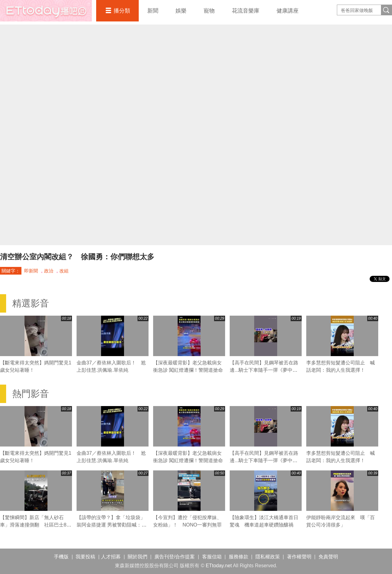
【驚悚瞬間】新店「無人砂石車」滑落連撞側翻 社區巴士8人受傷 (36, 525)
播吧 (46, 11)
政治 (49, 271)
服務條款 (239, 557)
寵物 (209, 11)
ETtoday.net (219, 566)
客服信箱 (212, 557)
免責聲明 (328, 557)
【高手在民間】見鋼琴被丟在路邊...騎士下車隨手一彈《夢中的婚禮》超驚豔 (264, 370)
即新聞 (31, 271)
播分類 (122, 11)
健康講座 (288, 11)
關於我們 (138, 557)
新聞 (153, 11)
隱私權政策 (268, 557)
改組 (64, 271)
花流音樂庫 (246, 11)
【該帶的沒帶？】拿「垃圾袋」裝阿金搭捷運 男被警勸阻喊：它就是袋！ (111, 525)
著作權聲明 (299, 557)
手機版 (61, 557)
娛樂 (181, 11)
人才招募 (111, 557)
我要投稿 (85, 557)
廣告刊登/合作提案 (175, 557)
